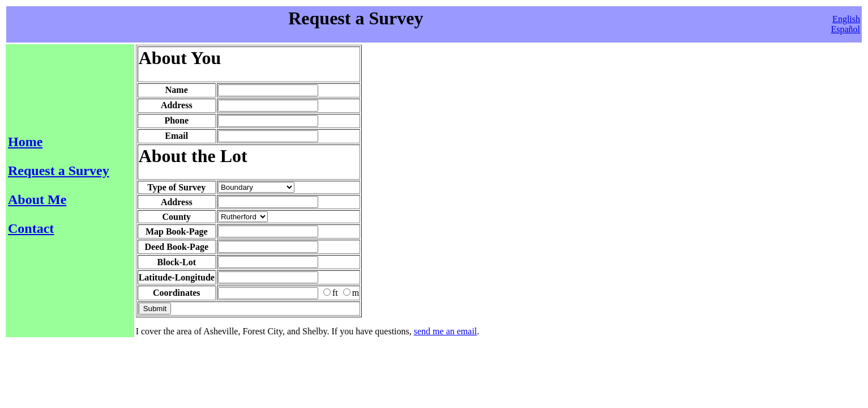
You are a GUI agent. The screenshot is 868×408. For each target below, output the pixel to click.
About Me (37, 199)
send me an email (446, 331)
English (846, 19)
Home (25, 142)
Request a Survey (59, 171)
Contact (31, 228)
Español (845, 29)
